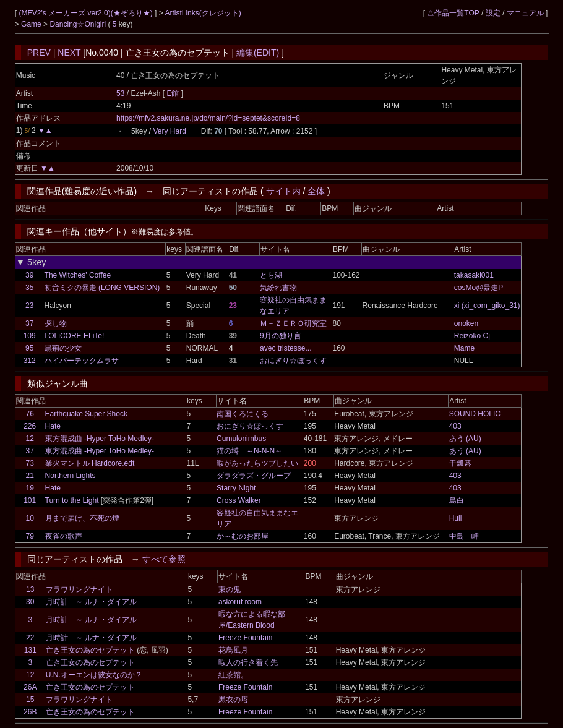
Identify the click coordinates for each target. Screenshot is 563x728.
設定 (493, 13)
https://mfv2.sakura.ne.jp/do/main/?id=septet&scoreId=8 (208, 118)
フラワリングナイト (79, 589)
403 (455, 426)
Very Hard (169, 131)
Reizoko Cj (472, 336)
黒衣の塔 (233, 700)
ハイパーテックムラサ (82, 361)
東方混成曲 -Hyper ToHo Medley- (100, 439)
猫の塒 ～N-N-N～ (249, 451)
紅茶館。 (233, 675)
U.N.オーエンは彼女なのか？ (94, 675)
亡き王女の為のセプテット (90, 650)
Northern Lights (71, 476)
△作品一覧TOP (453, 13)
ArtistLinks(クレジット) (203, 13)
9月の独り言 (281, 336)
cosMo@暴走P (479, 288)
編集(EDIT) (258, 53)
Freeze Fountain (245, 638)
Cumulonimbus (241, 439)
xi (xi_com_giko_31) (487, 306)
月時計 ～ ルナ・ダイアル (91, 602)
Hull (456, 518)
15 (30, 700)
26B (30, 712)
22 (30, 638)
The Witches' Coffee (78, 275)
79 (29, 536)
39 (29, 275)
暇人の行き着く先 (248, 662)
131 (30, 650)
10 (29, 518)
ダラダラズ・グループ (254, 476)
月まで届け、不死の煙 (82, 518)
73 (29, 463)
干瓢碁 (460, 463)
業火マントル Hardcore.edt (90, 463)
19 (29, 488)
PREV (39, 53)
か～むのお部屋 (243, 536)
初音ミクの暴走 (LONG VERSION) (102, 288)
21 (29, 476)
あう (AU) (465, 439)
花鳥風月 (233, 650)
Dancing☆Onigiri (79, 24)
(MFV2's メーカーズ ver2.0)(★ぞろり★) (87, 13)
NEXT (69, 53)
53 (120, 93)
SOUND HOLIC (475, 414)
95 (29, 348)
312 (30, 361)
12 (29, 439)
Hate (53, 426)
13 (30, 589)
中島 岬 (464, 536)
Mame (464, 348)
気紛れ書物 (278, 288)
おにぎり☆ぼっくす (293, 361)
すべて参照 (164, 559)
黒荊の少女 (63, 348)
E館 (174, 93)
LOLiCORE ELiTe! (75, 336)
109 (30, 336)
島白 (457, 500)
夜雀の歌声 (64, 536)
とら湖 (271, 275)
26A (30, 687)
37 (29, 323)
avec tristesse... (286, 348)
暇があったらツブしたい (257, 463)
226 (30, 426)
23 (29, 306)
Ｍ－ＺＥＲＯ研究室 (293, 323)
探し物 (56, 323)
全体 (316, 191)
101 (30, 500)
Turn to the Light (72, 500)
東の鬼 (230, 589)
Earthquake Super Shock (86, 414)
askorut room (240, 602)
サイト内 (283, 191)
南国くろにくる (243, 414)
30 (30, 602)
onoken (466, 323)
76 (29, 414)
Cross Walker (239, 500)
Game (32, 24)
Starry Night (236, 488)
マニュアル (525, 13)
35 (29, 288)
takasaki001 (474, 275)
